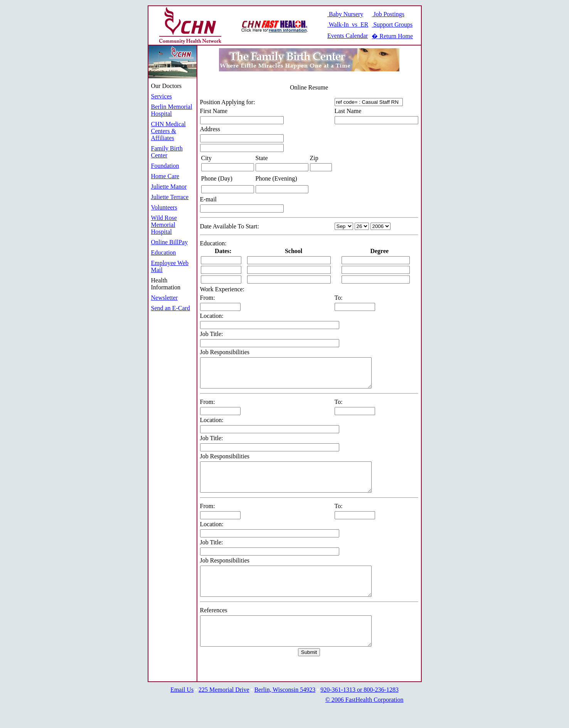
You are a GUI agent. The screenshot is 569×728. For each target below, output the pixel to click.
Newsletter (164, 298)
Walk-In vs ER (348, 24)
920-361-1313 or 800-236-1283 (359, 713)
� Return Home (392, 36)
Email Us (182, 713)
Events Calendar (348, 36)
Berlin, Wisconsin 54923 (285, 713)
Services (162, 96)
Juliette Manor (169, 187)
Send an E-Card (171, 308)
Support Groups (392, 24)
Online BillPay (170, 242)
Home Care (165, 176)
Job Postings (388, 14)
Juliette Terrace (170, 197)
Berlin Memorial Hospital (172, 110)
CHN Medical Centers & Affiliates (168, 131)
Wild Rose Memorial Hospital (164, 225)
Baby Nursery (345, 14)
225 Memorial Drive (224, 713)
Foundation (165, 166)
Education (164, 253)
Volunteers (164, 207)
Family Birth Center (167, 152)
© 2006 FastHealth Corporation (364, 723)
